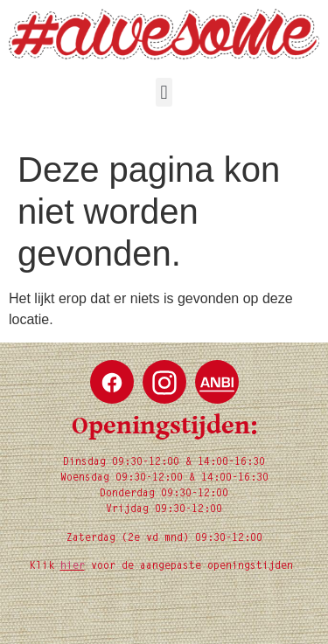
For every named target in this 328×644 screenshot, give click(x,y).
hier (73, 566)
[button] (164, 92)
